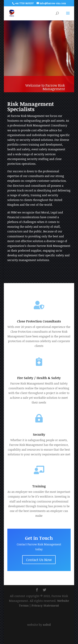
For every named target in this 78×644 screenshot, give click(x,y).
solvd (47, 625)
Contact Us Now (39, 560)
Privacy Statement (45, 605)
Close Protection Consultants (39, 321)
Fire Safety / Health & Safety (39, 378)
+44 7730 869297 (24, 3)
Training (39, 486)
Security (39, 434)
